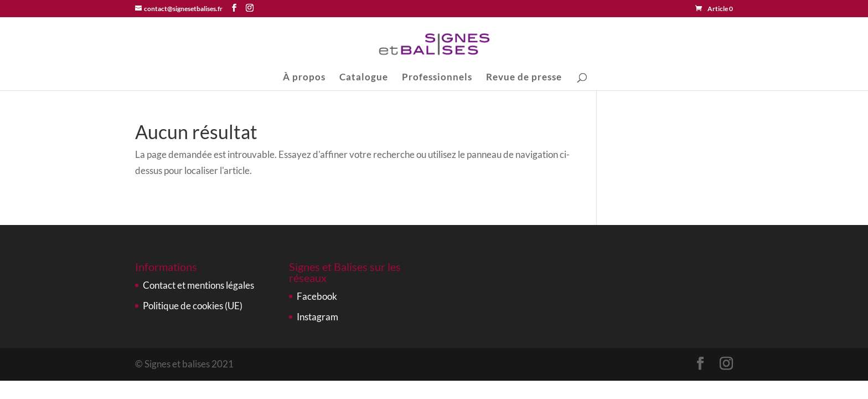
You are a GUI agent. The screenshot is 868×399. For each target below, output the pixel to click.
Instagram (317, 317)
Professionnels (437, 78)
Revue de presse (524, 78)
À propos (304, 78)
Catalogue (364, 78)
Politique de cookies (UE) (193, 306)
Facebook (317, 296)
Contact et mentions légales (198, 285)
